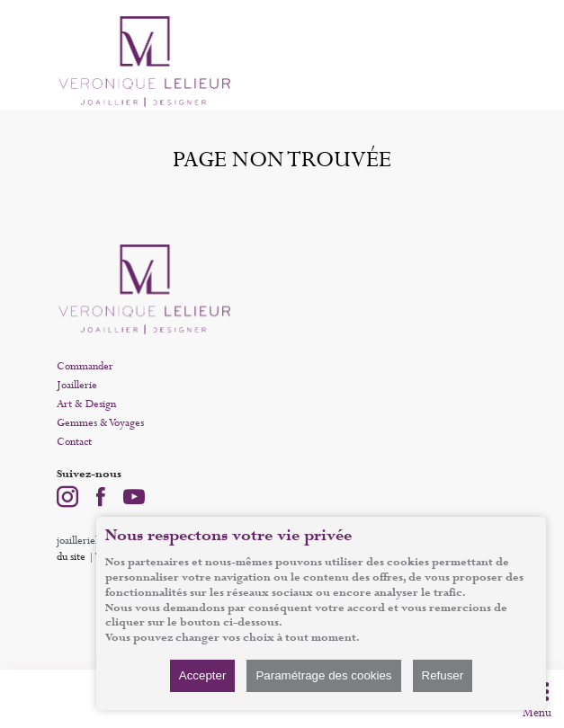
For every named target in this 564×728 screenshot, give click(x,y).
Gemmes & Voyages (100, 423)
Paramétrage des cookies (323, 675)
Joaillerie (77, 386)
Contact (74, 442)
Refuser (443, 675)
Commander (85, 367)
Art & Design (86, 404)
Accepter (203, 675)
